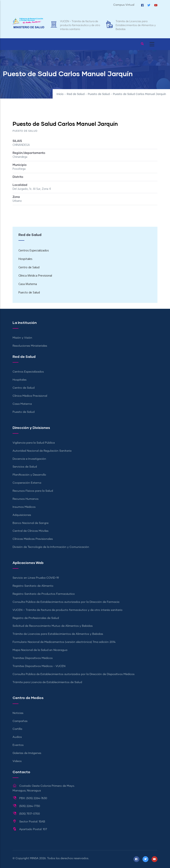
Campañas (20, 721)
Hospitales (25, 259)
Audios (17, 737)
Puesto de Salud (99, 94)
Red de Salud (76, 94)
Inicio (60, 94)
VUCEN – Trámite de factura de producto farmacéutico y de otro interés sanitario (80, 25)
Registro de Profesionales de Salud (36, 618)
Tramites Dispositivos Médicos (33, 658)
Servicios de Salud (25, 467)
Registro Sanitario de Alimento (33, 586)
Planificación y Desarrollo (29, 475)
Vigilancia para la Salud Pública (34, 443)
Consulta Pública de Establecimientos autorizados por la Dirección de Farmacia (66, 602)
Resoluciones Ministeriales (30, 346)
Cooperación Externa (27, 483)
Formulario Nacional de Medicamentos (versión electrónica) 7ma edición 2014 (64, 642)
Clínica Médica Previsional (35, 276)
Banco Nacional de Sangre (31, 523)
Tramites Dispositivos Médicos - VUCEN (39, 666)
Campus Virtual (124, 5)
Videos (17, 761)
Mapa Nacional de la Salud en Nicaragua (40, 650)
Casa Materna (28, 284)
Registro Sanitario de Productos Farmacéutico (44, 594)
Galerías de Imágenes (27, 753)
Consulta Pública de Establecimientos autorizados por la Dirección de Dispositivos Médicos (74, 674)
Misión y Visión (22, 338)
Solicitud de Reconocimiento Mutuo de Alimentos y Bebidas (53, 626)
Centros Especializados (34, 251)
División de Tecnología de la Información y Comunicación (51, 547)
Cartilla (17, 729)
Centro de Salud (29, 268)
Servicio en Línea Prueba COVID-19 (36, 578)
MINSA (34, 858)
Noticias (18, 713)
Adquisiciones (22, 515)
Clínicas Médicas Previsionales (33, 539)
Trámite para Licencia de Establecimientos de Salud (47, 682)
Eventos (18, 745)
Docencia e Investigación (29, 459)
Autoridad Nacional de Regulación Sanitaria (42, 451)
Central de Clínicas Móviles (31, 531)
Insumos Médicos (24, 507)
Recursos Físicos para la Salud (33, 491)
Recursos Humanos (26, 499)
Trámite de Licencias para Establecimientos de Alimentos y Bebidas (136, 25)
